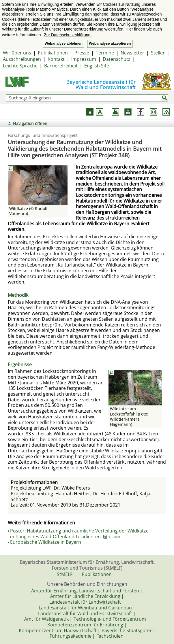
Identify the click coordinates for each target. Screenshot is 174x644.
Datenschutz (117, 59)
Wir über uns (17, 53)
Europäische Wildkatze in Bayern (46, 542)
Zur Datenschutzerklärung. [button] (68, 35)
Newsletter (132, 53)
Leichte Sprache (20, 66)
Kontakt (56, 59)
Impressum (84, 59)
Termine (105, 53)
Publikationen (53, 53)
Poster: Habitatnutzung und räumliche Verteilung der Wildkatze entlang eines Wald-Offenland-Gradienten (79, 534)
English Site (97, 66)
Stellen (158, 53)
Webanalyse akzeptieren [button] (110, 44)
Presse (82, 53)
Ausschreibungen (22, 59)
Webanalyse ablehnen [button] (64, 44)
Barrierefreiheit (61, 66)
